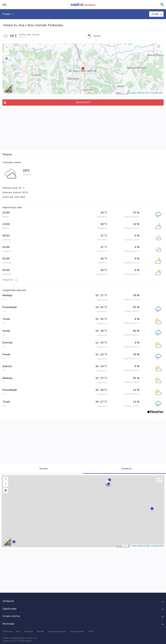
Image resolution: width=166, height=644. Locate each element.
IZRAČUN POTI (83, 103)
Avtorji (91, 631)
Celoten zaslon (159, 46)
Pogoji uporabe (77, 631)
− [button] (7, 52)
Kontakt (40, 631)
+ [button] (7, 47)
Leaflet (133, 93)
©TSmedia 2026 (156, 93)
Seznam (42, 469)
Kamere (97, 36)
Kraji (18, 631)
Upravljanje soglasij (57, 631)
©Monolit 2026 (143, 93)
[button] (6, 58)
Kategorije (28, 631)
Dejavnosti (7, 631)
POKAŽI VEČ (8, 280)
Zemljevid (124, 469)
